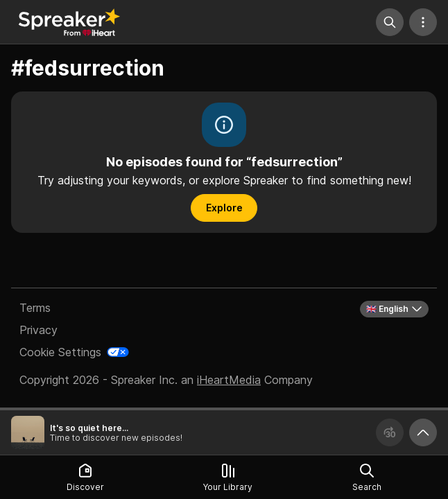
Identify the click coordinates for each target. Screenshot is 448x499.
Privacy (38, 330)
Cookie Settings (60, 352)
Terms (35, 308)
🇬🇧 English (394, 309)
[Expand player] (423, 432)
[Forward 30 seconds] (390, 432)
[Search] (390, 22)
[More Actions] (423, 22)
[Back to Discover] (69, 22)
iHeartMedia (229, 380)
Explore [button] (224, 208)
